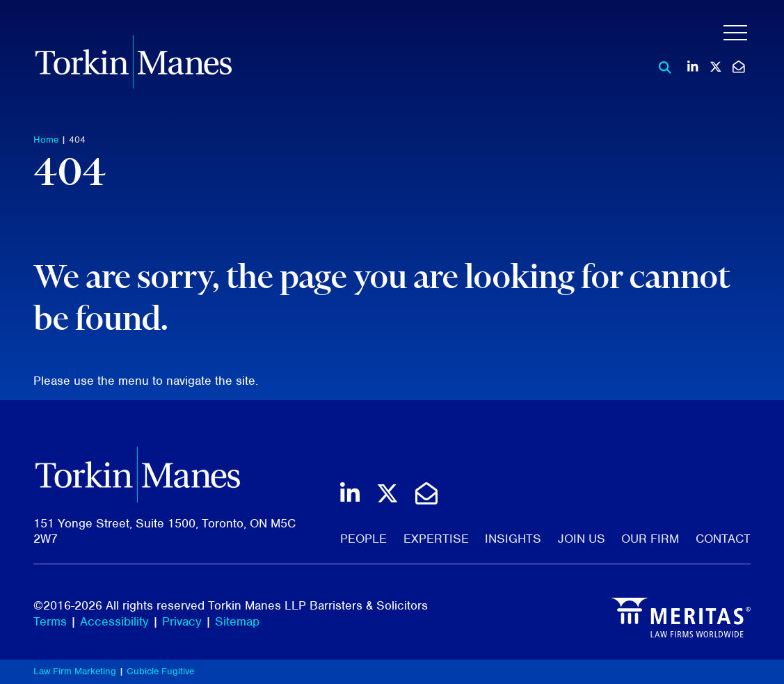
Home (46, 140)
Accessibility (114, 621)
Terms (50, 621)
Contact (723, 539)
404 (77, 140)
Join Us (582, 539)
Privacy (182, 621)
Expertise (436, 539)
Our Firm (650, 539)
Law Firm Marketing (75, 671)
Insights (513, 539)
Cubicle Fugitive (160, 671)
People (363, 539)
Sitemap (237, 621)
